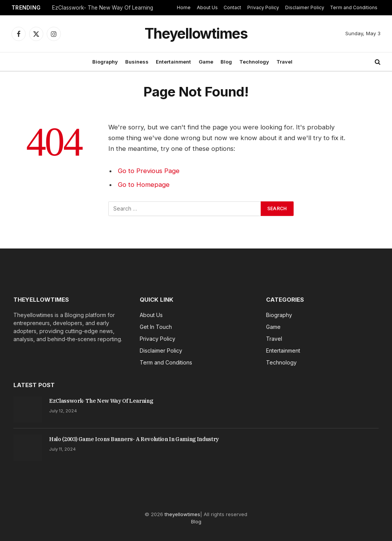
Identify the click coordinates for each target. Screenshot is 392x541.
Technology (254, 62)
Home (184, 7)
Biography (105, 62)
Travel (284, 62)
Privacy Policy (263, 7)
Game (206, 62)
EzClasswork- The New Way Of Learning (103, 8)
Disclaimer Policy (305, 7)
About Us (207, 7)
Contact (232, 7)
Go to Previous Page (149, 171)
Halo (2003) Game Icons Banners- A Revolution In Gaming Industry (134, 439)
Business (137, 62)
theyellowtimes (182, 514)
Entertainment (173, 62)
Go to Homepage (144, 185)
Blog (226, 62)
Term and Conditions (354, 7)
